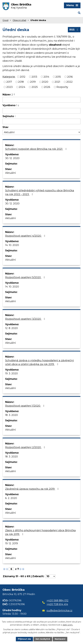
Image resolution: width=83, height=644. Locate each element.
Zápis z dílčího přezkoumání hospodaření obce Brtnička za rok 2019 (40, 532)
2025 (35, 87)
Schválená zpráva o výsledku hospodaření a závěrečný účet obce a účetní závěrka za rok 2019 (40, 362)
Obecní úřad (19, 20)
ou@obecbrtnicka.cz (57, 611)
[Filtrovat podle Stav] (41, 132)
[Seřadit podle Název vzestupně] (14, 94)
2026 (47, 87)
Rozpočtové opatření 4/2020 (26, 236)
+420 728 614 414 (57, 604)
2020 (45, 82)
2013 (34, 77)
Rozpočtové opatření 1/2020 (25, 406)
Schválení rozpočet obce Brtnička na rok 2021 (36, 149)
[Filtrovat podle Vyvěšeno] (41, 111)
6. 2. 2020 (11, 498)
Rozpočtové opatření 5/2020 (26, 277)
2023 (9, 87)
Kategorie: (9, 77)
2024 (22, 87)
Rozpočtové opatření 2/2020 (26, 447)
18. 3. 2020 (11, 415)
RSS (74, 30)
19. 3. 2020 (11, 373)
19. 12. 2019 (11, 543)
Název (8, 95)
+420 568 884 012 (57, 600)
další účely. (68, 625)
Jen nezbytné (43, 639)
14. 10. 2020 (12, 245)
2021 (57, 82)
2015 (58, 77)
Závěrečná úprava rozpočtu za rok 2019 (32, 489)
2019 (33, 82)
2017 (9, 82)
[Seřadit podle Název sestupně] (14, 95)
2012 (23, 77)
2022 (69, 82)
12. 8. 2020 (11, 328)
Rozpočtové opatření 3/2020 (26, 319)
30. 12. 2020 (12, 158)
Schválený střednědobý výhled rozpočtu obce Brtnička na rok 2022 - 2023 (40, 192)
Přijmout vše (24, 639)
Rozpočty (62, 87)
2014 (46, 77)
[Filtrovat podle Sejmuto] (41, 121)
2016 (70, 77)
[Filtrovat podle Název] (41, 100)
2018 (21, 82)
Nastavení (60, 639)
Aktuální (11, 173)
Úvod (5, 20)
